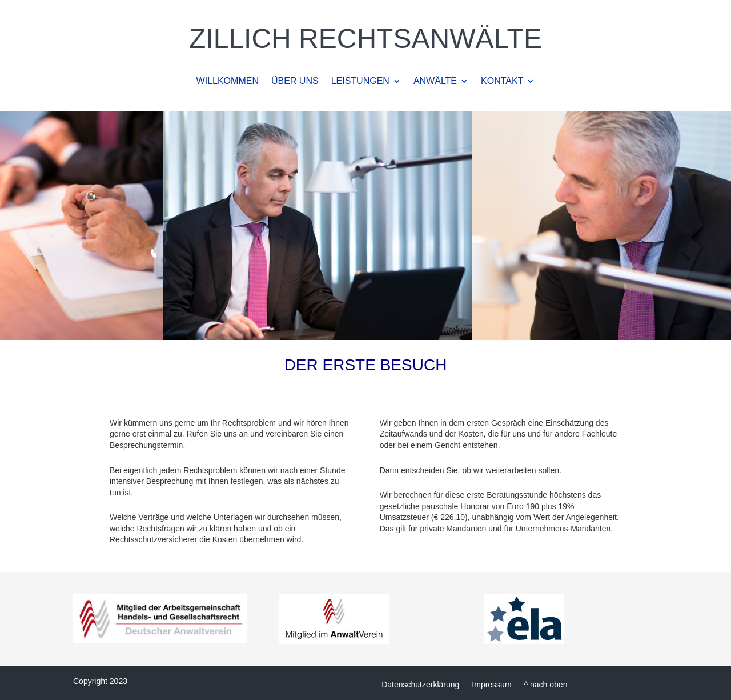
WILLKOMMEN (228, 81)
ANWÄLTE (435, 81)
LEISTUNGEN (360, 81)
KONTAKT (502, 81)
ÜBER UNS (295, 81)
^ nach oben (546, 684)
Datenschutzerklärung (420, 684)
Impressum (491, 684)
